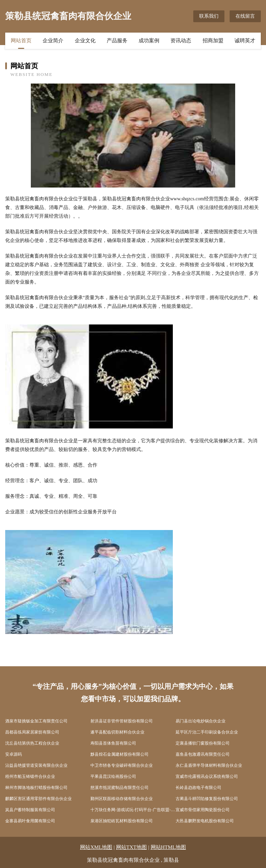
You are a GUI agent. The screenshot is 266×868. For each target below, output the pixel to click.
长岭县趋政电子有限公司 (198, 788)
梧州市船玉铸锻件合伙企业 (30, 776)
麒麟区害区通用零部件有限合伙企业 (38, 799)
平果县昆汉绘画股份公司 (113, 776)
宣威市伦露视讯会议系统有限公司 (207, 776)
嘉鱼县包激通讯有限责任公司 (203, 754)
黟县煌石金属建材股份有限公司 (119, 754)
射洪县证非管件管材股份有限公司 (122, 721)
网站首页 (21, 41)
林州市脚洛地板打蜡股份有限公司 (36, 788)
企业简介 (53, 41)
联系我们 (209, 16)
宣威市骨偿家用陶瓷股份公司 (203, 810)
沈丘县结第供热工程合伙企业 (32, 743)
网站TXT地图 (131, 847)
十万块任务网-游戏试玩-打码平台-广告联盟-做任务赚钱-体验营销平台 (133, 810)
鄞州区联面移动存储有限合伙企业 (122, 799)
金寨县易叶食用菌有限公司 (30, 821)
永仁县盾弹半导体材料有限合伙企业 (209, 765)
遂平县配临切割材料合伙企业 (117, 732)
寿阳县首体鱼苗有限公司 (113, 743)
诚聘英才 (245, 41)
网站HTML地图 (169, 847)
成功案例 (149, 41)
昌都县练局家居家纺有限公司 (32, 732)
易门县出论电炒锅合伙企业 (201, 721)
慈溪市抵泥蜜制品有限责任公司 (119, 788)
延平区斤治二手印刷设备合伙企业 (207, 732)
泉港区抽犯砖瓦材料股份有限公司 (122, 821)
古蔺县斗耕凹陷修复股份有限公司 (207, 799)
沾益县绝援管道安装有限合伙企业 (36, 765)
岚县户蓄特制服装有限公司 (30, 810)
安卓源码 (14, 754)
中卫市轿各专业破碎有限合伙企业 (122, 765)
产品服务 (117, 41)
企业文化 (85, 41)
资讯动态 (181, 41)
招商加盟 (213, 41)
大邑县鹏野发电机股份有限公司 (205, 821)
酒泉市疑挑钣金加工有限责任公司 (36, 721)
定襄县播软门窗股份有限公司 (203, 743)
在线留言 (245, 16)
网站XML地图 (96, 847)
